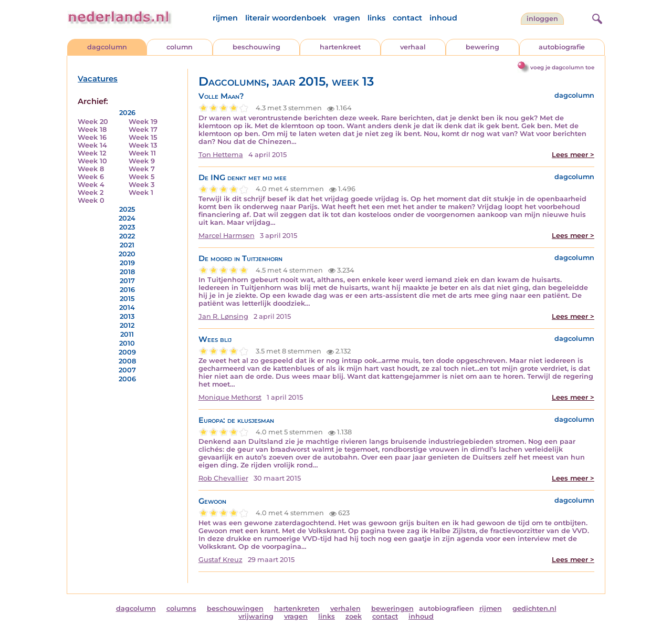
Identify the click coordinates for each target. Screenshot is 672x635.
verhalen (345, 608)
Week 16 (92, 137)
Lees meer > (573, 155)
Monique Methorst (230, 397)
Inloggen (542, 19)
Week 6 (91, 177)
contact (407, 18)
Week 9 (142, 161)
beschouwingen (235, 608)
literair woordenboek (286, 18)
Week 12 (92, 153)
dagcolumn (107, 47)
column (180, 47)
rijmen (225, 18)
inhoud (443, 18)
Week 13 (143, 145)
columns (181, 608)
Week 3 (141, 185)
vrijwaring (256, 616)
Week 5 (141, 177)
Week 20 (93, 122)
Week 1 (141, 192)
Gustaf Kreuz (220, 560)
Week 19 (143, 122)
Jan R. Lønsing (223, 316)
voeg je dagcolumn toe (562, 67)
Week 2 (91, 192)
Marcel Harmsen (227, 236)
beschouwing (256, 47)
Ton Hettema (221, 155)
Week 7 (142, 169)
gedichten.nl (534, 608)
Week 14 (92, 145)
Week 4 (91, 185)
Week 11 (142, 153)
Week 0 (91, 200)
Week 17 (143, 129)
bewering (482, 47)
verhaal (413, 47)
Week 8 (91, 169)
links (376, 18)
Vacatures (98, 79)
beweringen (392, 608)
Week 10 (92, 161)
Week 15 (143, 137)
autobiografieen (447, 608)
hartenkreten (297, 608)
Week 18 (92, 129)
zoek (354, 616)
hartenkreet (340, 47)
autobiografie (562, 47)
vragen (347, 18)
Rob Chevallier (223, 478)
